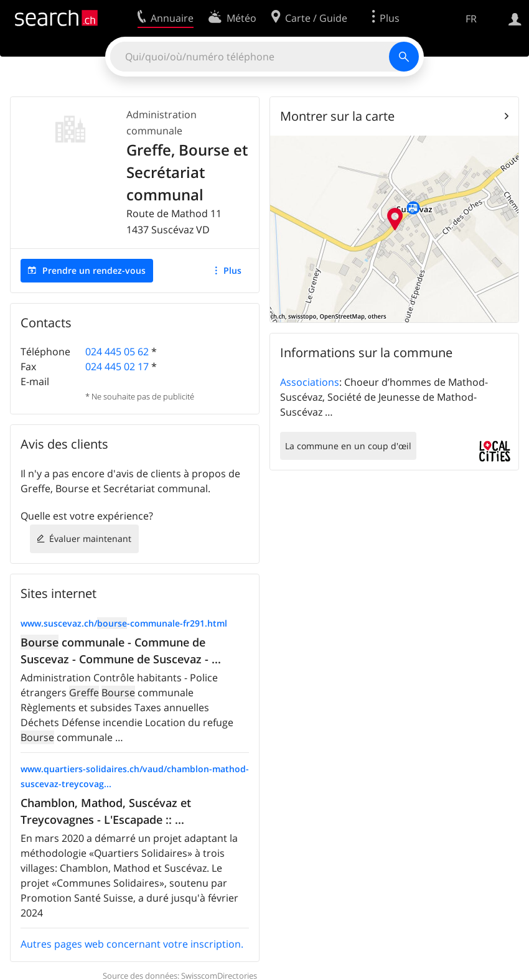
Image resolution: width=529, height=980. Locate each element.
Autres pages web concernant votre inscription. (132, 944)
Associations (310, 382)
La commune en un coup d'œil (348, 446)
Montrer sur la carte (337, 116)
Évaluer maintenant (90, 539)
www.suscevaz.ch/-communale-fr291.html (124, 623)
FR (471, 19)
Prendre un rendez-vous (94, 270)
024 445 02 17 (117, 366)
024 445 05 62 (117, 352)
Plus (232, 270)
